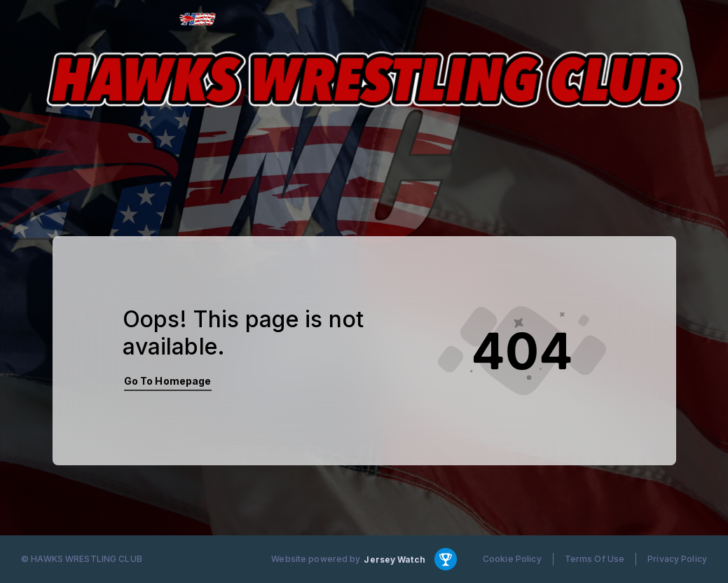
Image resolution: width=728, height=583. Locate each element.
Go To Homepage (168, 381)
